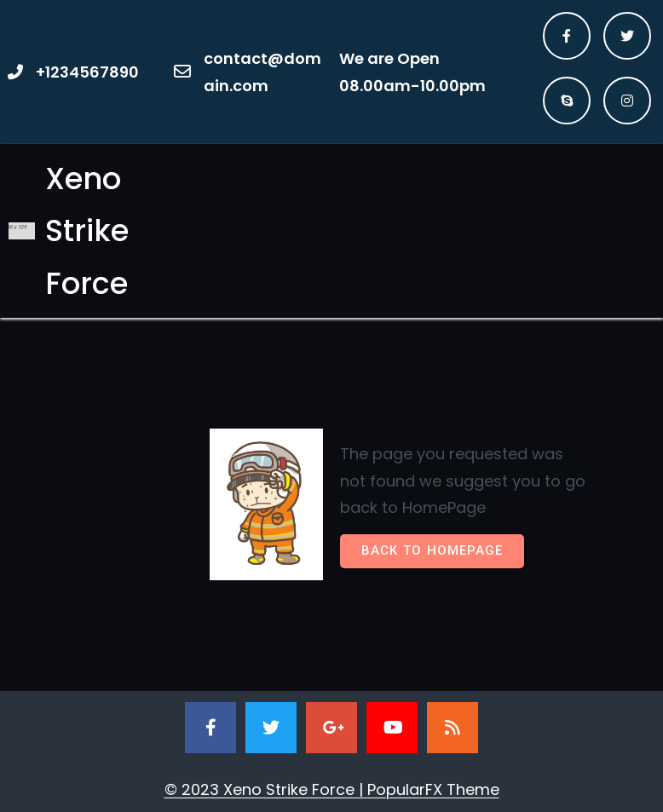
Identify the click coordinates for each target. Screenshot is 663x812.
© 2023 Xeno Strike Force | (266, 789)
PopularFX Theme (433, 789)
